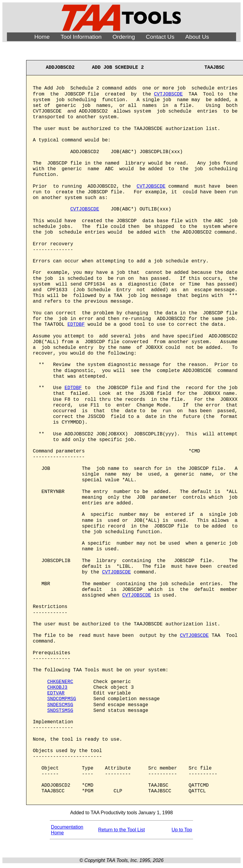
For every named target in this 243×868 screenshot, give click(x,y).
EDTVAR (56, 693)
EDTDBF (76, 325)
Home (42, 37)
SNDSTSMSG (60, 711)
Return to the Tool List (121, 830)
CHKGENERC (60, 682)
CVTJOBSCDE (168, 94)
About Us (197, 37)
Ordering (124, 37)
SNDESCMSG (60, 705)
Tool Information (81, 37)
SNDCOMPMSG (62, 699)
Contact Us (160, 37)
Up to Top (182, 830)
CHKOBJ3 (57, 688)
